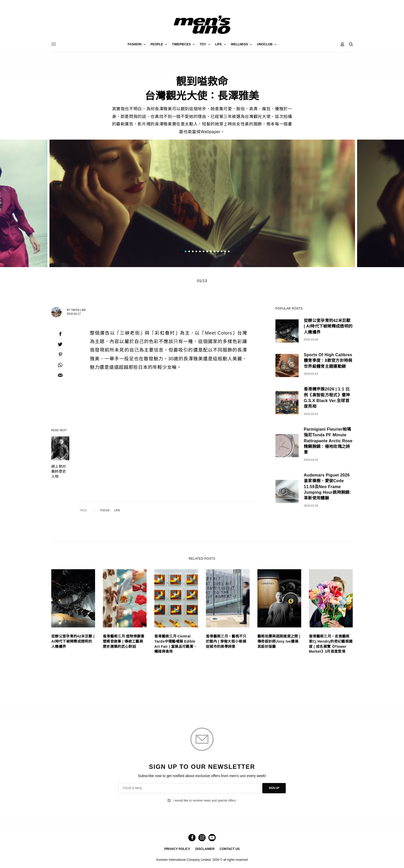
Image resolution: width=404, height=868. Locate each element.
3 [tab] (193, 252)
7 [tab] (207, 252)
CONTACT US (230, 849)
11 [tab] (222, 252)
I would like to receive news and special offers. (205, 801)
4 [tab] (196, 252)
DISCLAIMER (205, 849)
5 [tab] (200, 252)
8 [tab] (211, 252)
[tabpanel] (202, 203)
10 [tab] (218, 252)
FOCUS (105, 510)
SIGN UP (274, 788)
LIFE (117, 510)
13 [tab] (229, 252)
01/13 (202, 281)
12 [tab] (225, 252)
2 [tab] (189, 252)
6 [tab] (204, 252)
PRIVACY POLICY (177, 849)
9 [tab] (214, 252)
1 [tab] (186, 252)
